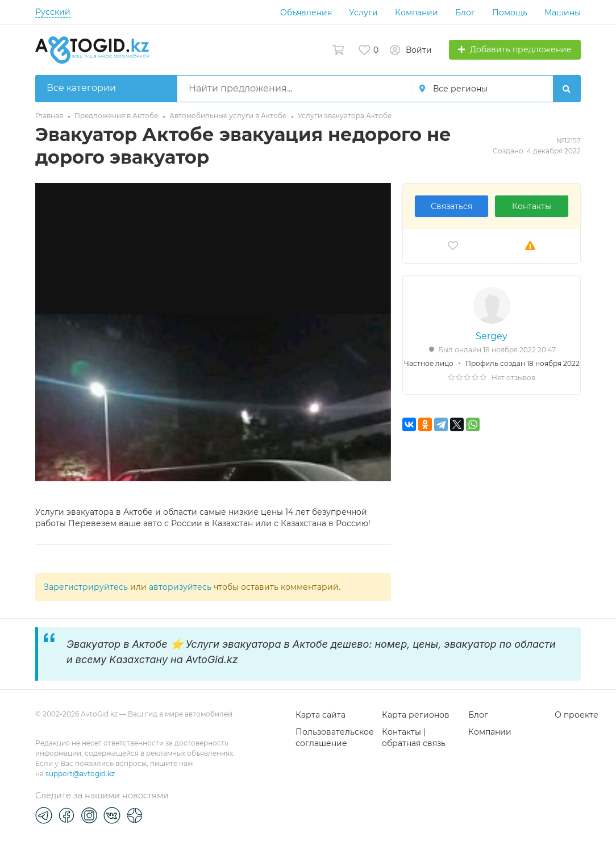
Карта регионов (416, 715)
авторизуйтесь (180, 587)
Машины (563, 13)
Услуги (363, 13)
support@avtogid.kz (80, 774)
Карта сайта (321, 715)
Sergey (492, 336)
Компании (417, 13)
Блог (465, 13)
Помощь (510, 13)
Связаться (451, 206)
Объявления (306, 13)
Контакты (532, 206)
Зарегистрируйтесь (86, 587)
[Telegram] (44, 815)
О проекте (577, 715)
